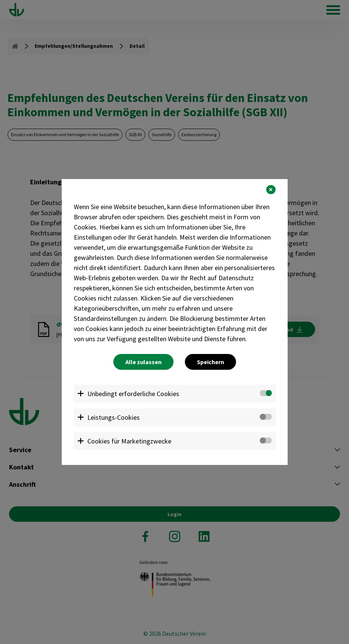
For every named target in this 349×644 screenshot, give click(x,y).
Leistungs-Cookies (114, 417)
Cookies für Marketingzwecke (129, 441)
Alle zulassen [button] (143, 362)
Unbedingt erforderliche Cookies (133, 394)
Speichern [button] (210, 362)
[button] (271, 190)
